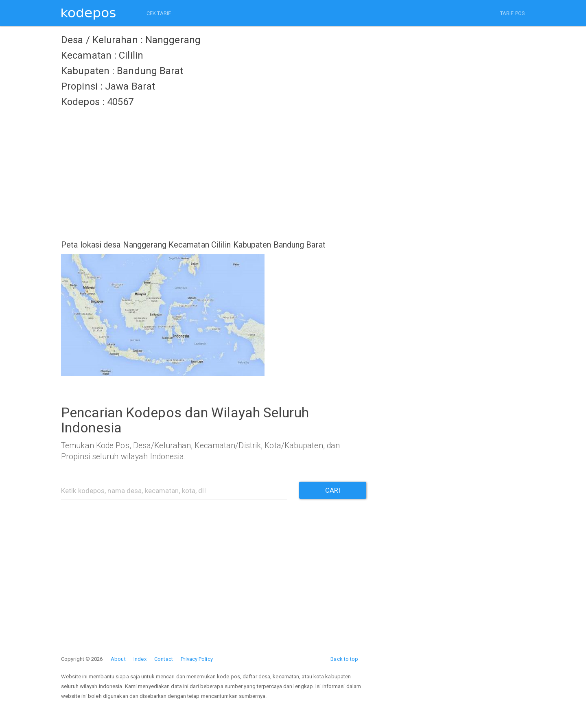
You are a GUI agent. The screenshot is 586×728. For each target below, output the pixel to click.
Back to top (344, 659)
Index (140, 659)
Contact (164, 659)
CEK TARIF (159, 13)
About (118, 659)
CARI (333, 490)
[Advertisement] (214, 169)
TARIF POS (513, 13)
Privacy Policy (197, 659)
